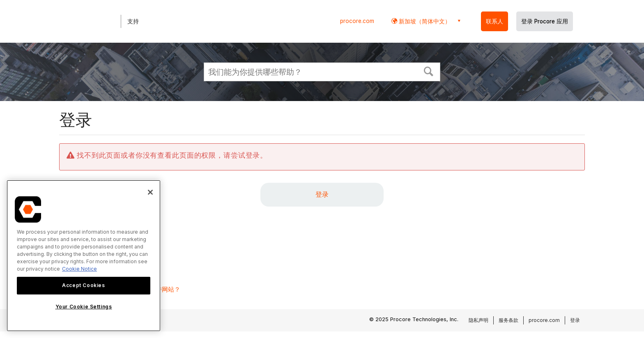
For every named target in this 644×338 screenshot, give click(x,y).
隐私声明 (478, 320)
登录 (322, 194)
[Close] (150, 192)
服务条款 (508, 320)
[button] (429, 71)
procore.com (357, 21)
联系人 (494, 21)
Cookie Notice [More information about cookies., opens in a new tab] (79, 269)
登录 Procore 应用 (545, 21)
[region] (84, 256)
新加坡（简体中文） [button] (424, 21)
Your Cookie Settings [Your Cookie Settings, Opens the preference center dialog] (84, 307)
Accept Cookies (83, 285)
